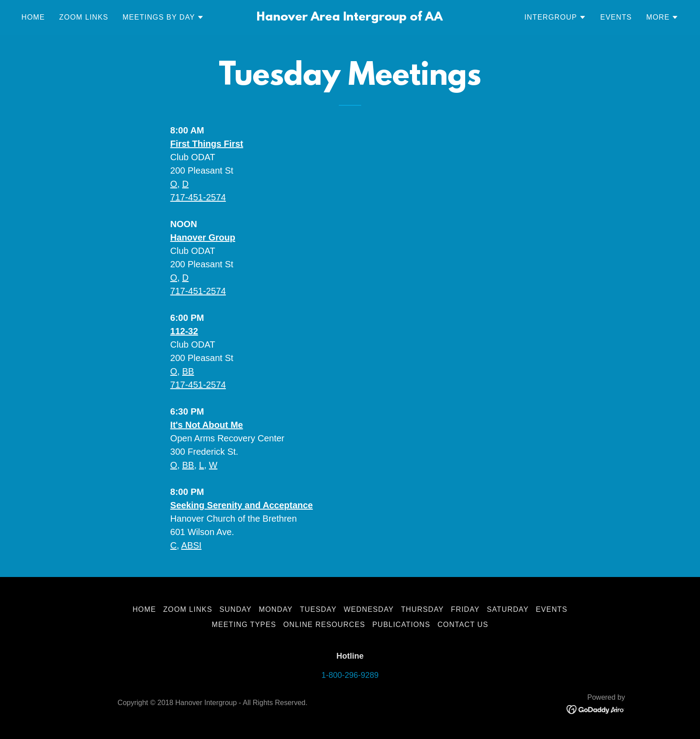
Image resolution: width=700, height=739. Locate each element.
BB (188, 371)
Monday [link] (276, 609)
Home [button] (144, 609)
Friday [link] (465, 609)
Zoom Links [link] (84, 17)
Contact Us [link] (463, 625)
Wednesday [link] (369, 609)
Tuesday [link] (318, 609)
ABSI (192, 545)
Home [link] (33, 17)
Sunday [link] (235, 609)
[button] (163, 17)
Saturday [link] (508, 609)
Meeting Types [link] (244, 625)
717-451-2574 (198, 197)
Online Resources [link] (325, 625)
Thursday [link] (422, 609)
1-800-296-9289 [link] (350, 675)
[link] (350, 18)
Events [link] (616, 17)
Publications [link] (401, 625)
